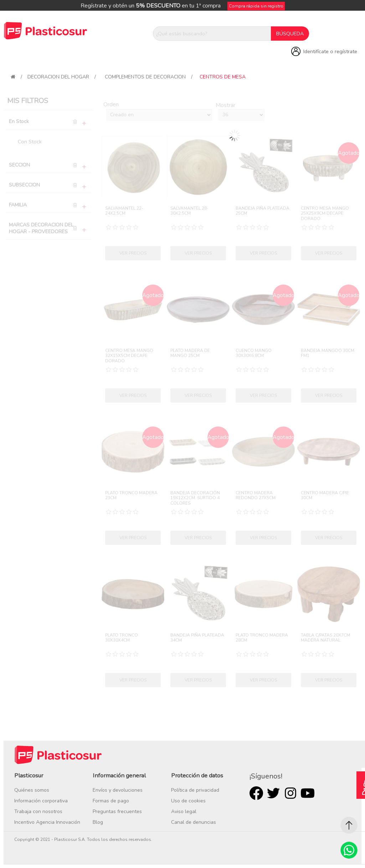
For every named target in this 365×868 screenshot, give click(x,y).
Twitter (273, 793)
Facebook (256, 793)
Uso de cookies (188, 801)
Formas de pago (111, 801)
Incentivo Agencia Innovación (47, 822)
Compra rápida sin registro (256, 6)
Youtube (308, 793)
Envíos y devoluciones (118, 790)
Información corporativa (41, 801)
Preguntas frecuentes (117, 811)
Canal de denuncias (194, 822)
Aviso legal (184, 811)
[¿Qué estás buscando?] (212, 34)
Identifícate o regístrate (330, 51)
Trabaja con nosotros (38, 811)
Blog (98, 822)
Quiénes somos (32, 790)
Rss (291, 793)
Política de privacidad (195, 790)
